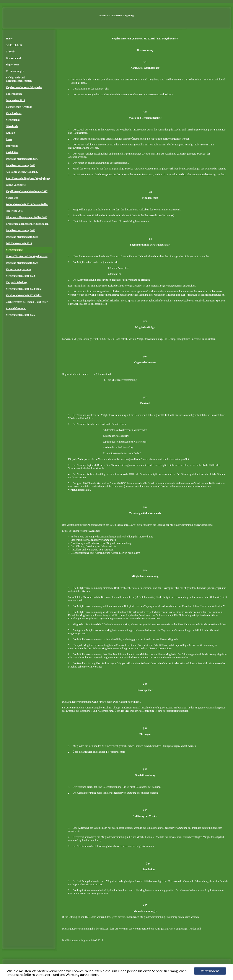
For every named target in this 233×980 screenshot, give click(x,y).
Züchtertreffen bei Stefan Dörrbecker (27, 302)
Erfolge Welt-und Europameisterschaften (19, 79)
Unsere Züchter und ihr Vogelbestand (27, 256)
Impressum (12, 146)
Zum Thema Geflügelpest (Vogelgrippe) (28, 178)
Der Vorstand (13, 58)
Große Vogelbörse (16, 185)
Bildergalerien (14, 94)
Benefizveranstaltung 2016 (21, 165)
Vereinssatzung (14, 250)
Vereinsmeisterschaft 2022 (20, 276)
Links (9, 139)
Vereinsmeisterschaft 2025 (20, 315)
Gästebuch (12, 126)
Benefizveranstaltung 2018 (21, 230)
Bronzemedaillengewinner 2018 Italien (27, 224)
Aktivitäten (12, 152)
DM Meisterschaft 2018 (19, 243)
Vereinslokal (13, 120)
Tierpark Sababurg (17, 282)
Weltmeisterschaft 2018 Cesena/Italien (27, 204)
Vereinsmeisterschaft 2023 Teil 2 (24, 289)
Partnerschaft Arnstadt (19, 107)
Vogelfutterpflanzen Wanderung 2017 (27, 191)
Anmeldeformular (16, 308)
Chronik (11, 52)
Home (9, 39)
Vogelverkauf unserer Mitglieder (24, 87)
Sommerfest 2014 (15, 100)
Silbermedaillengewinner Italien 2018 (27, 217)
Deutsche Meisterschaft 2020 (22, 263)
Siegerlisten (12, 65)
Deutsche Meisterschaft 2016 (22, 159)
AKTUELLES (14, 45)
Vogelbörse (12, 198)
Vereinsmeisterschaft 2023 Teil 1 (24, 295)
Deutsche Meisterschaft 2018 (22, 237)
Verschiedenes (14, 113)
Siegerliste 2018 (15, 211)
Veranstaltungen (15, 71)
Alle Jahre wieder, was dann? (22, 172)
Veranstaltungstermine (19, 269)
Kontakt (11, 133)
